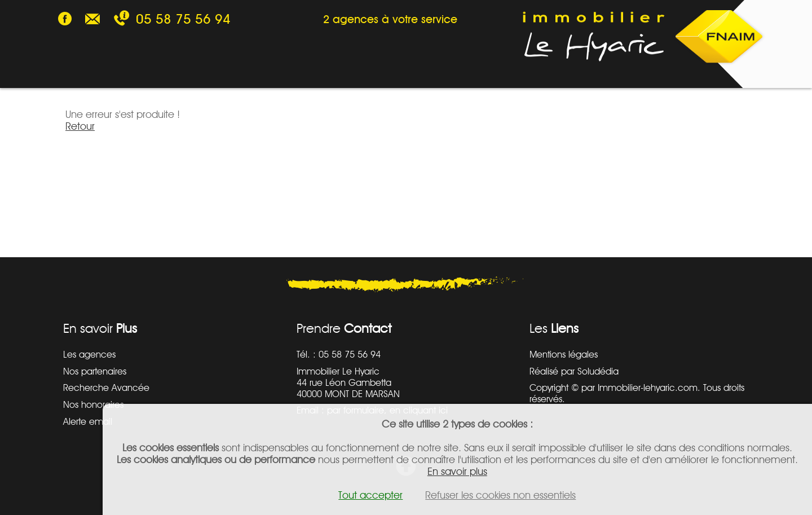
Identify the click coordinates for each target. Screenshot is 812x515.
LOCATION (153, 73)
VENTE (78, 73)
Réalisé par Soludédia (574, 371)
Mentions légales (564, 354)
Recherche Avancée (106, 388)
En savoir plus (457, 471)
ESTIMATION (473, 73)
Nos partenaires (95, 371)
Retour (80, 126)
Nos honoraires (93, 404)
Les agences (89, 354)
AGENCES (386, 73)
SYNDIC (309, 73)
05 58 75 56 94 (183, 19)
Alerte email (88, 421)
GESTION (235, 73)
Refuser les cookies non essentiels (500, 495)
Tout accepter (370, 495)
